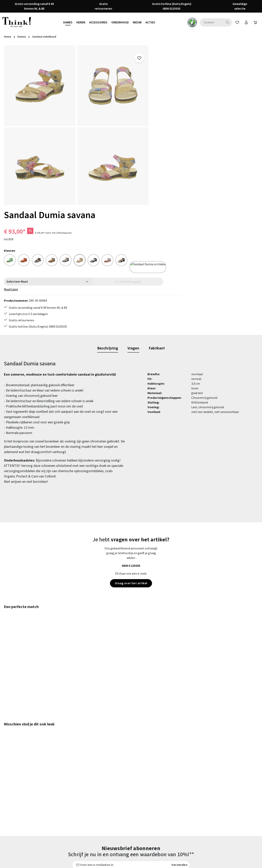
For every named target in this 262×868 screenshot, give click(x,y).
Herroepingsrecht (169, 798)
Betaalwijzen (100, 777)
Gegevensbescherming (172, 791)
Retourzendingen (103, 812)
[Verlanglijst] (235, 22)
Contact (97, 784)
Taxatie (162, 833)
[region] (76, 125)
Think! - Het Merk (168, 826)
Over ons (163, 812)
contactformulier (30, 793)
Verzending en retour (105, 819)
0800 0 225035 (131, 440)
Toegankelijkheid (103, 826)
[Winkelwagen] (255, 22)
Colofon (162, 784)
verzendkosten (169, 862)
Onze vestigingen (169, 819)
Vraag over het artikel (131, 457)
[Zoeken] (225, 22)
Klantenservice (101, 791)
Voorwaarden (166, 805)
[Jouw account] (245, 22)
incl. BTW (161, 72)
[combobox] (209, 22)
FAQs (160, 777)
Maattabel (164, 122)
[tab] (108, 222)
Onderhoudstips (102, 805)
